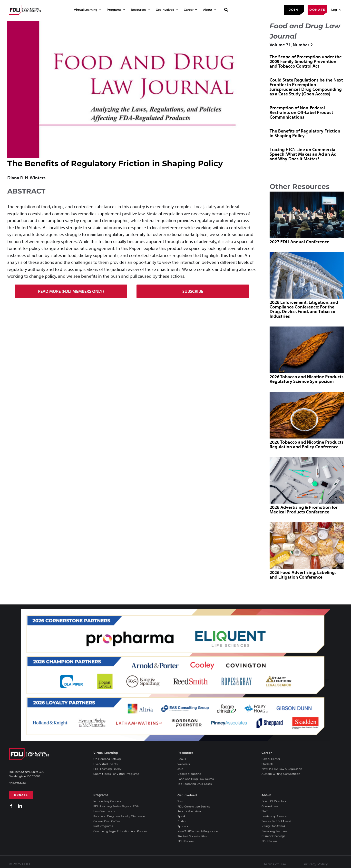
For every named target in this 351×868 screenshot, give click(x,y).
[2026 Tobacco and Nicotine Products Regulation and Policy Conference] (307, 415)
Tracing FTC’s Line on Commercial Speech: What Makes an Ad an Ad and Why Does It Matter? (303, 154)
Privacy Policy (316, 864)
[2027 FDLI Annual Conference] (307, 215)
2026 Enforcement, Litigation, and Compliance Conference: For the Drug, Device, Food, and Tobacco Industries (304, 309)
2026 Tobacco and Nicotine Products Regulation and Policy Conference (307, 444)
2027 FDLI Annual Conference (299, 242)
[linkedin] (20, 806)
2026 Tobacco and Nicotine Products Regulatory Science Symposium (307, 379)
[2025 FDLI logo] (25, 10)
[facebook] (11, 806)
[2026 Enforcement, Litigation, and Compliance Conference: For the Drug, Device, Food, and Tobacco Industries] (307, 275)
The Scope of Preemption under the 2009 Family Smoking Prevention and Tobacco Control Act (306, 61)
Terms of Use (275, 864)
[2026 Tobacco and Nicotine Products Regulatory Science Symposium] (307, 350)
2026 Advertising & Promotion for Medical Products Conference (304, 509)
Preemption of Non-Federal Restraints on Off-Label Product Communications (301, 112)
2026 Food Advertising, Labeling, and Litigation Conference (303, 575)
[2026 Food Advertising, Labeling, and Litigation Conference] (307, 546)
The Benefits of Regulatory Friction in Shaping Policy (305, 133)
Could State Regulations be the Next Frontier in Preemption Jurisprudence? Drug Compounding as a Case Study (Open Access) (306, 87)
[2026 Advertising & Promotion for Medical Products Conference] (307, 480)
